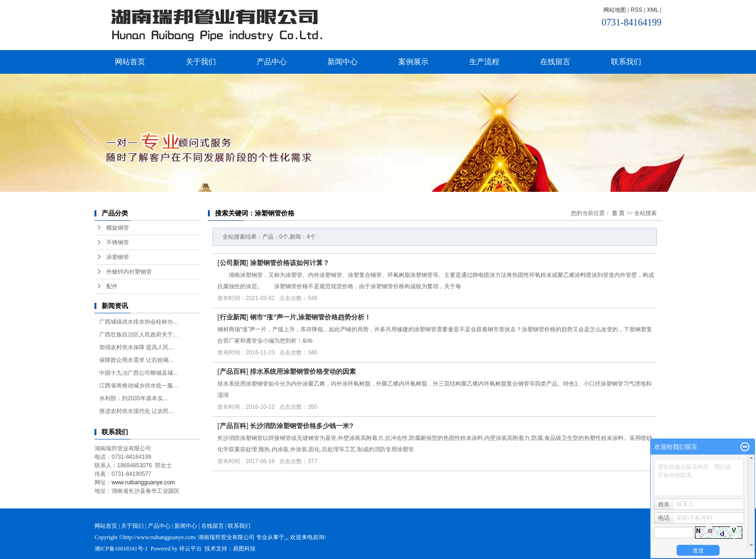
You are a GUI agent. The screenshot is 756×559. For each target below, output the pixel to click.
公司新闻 (233, 263)
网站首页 (130, 62)
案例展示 (413, 62)
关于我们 (201, 62)
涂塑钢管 (118, 257)
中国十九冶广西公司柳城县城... (138, 373)
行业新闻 (233, 317)
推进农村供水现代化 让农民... (136, 411)
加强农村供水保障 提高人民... (136, 347)
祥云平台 (190, 549)
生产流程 (484, 62)
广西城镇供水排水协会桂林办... (138, 322)
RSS (637, 10)
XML (653, 10)
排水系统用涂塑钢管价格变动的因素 (303, 371)
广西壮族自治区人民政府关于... (138, 335)
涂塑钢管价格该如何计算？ (290, 263)
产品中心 (272, 62)
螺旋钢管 (118, 228)
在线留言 (555, 62)
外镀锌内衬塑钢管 (129, 272)
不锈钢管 (118, 242)
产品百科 (233, 371)
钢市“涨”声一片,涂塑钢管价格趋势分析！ (310, 317)
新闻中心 (343, 62)
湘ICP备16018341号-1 (121, 549)
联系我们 (626, 62)
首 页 (618, 213)
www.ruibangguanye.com (143, 482)
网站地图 (615, 10)
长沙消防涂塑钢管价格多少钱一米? (302, 426)
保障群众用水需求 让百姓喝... (136, 360)
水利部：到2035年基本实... (133, 398)
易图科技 (244, 549)
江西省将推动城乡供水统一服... (138, 386)
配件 (112, 286)
